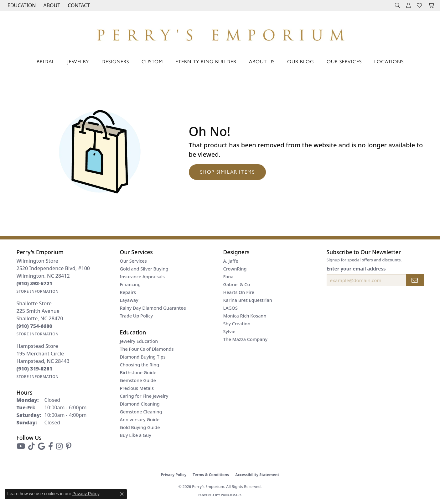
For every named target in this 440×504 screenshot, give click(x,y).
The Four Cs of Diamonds (147, 349)
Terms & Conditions (211, 475)
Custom (152, 61)
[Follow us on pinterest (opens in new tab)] (69, 446)
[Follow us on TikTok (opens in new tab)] (31, 446)
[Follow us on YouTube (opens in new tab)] (21, 446)
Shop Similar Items (228, 172)
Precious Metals (137, 388)
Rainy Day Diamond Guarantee (153, 308)
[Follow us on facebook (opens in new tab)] (51, 446)
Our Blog (301, 61)
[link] (78, 5)
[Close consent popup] (122, 494)
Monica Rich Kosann (245, 316)
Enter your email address (356, 269)
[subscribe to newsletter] (415, 280)
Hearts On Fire (239, 292)
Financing (130, 284)
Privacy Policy (174, 475)
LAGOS (230, 308)
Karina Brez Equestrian (248, 300)
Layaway (129, 300)
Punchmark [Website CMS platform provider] (231, 495)
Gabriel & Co (237, 284)
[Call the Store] (35, 283)
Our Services (344, 61)
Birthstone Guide (138, 373)
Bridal (46, 61)
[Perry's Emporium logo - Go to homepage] (220, 33)
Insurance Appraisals (142, 277)
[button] (21, 5)
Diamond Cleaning (140, 404)
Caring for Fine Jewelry (144, 396)
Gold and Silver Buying (144, 269)
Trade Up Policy (137, 316)
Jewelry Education (139, 341)
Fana (228, 277)
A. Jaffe (231, 261)
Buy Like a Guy (136, 435)
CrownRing (235, 269)
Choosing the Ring (140, 365)
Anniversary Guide (140, 420)
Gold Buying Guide (140, 427)
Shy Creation (237, 324)
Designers (115, 61)
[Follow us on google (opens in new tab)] (41, 446)
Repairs (128, 292)
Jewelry (78, 61)
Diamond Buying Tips (143, 357)
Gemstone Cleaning (141, 412)
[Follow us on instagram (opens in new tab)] (59, 446)
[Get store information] (38, 291)
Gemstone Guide (138, 380)
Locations (389, 61)
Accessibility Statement (257, 475)
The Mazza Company (246, 339)
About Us (262, 61)
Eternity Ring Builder (206, 61)
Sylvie (229, 331)
